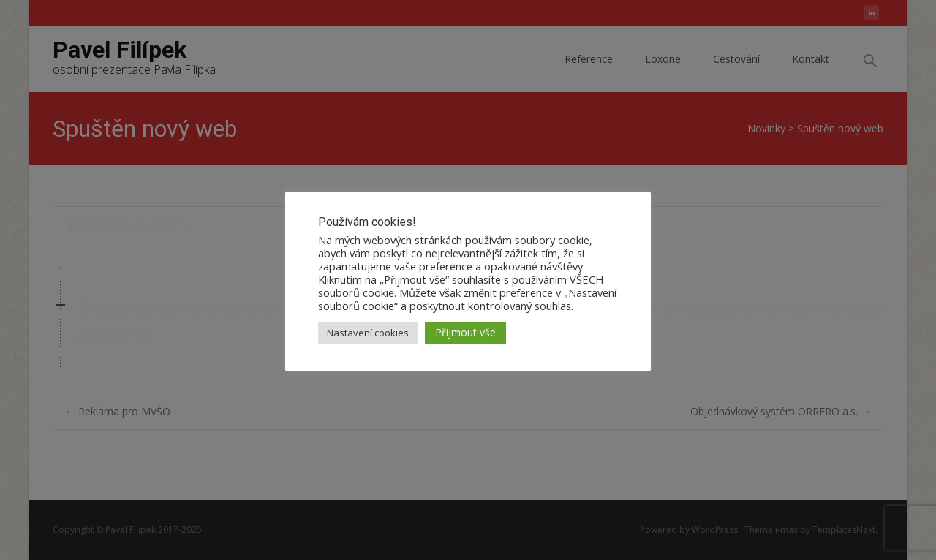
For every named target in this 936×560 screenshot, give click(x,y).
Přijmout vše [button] (465, 332)
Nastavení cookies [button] (368, 333)
